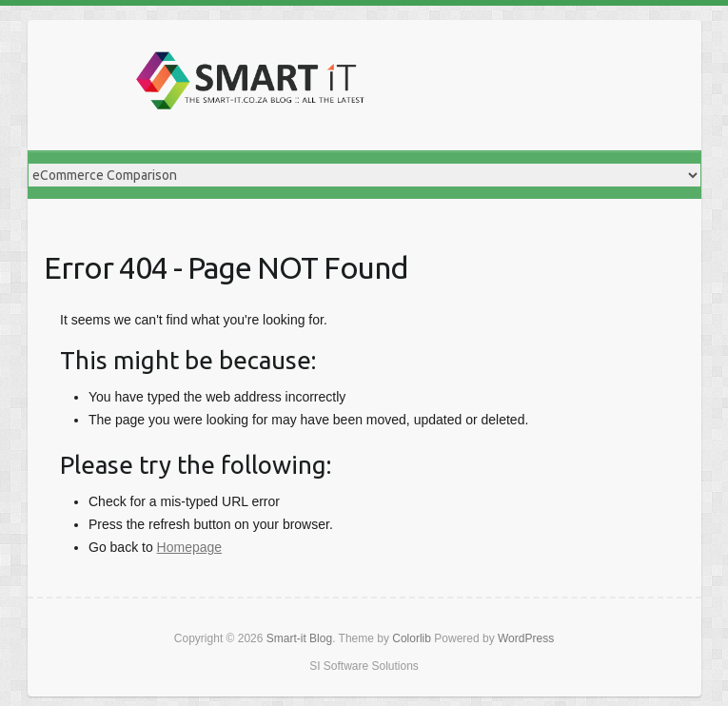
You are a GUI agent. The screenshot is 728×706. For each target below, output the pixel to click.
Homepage (190, 547)
